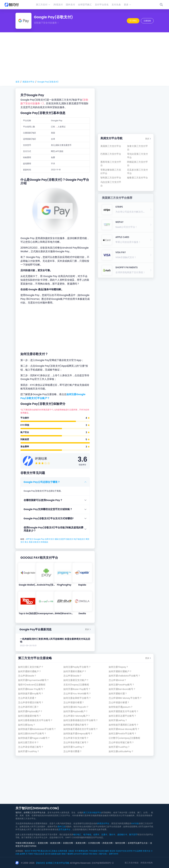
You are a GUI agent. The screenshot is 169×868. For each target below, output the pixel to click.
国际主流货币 (60, 539)
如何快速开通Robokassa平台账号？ (37, 729)
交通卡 (104, 835)
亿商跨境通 (62, 851)
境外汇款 (61, 827)
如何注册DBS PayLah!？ (76, 707)
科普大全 (147, 851)
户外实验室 (93, 851)
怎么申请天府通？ (27, 698)
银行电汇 (77, 835)
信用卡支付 (49, 539)
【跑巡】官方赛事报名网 (78, 851)
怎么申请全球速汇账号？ (76, 742)
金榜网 (22, 854)
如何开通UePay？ (118, 720)
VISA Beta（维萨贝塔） (98, 854)
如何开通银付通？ (118, 693)
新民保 (85, 854)
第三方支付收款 (132, 863)
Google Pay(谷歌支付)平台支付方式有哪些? (49, 518)
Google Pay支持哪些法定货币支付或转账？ (48, 509)
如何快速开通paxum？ (121, 707)
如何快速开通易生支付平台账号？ (81, 729)
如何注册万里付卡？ (28, 742)
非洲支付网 (68, 843)
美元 (26, 542)
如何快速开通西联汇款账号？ (124, 725)
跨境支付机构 (147, 863)
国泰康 (54, 854)
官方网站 (133, 21)
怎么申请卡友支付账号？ (76, 738)
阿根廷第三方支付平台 (137, 164)
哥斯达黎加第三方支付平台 (111, 171)
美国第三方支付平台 (111, 146)
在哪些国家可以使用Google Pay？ (43, 500)
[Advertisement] (85, 56)
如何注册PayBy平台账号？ (77, 667)
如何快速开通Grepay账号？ (78, 733)
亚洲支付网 (43, 843)
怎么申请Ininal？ (118, 680)
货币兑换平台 (64, 829)
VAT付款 (135, 823)
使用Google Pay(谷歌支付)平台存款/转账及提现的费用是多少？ (53, 529)
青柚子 (64, 854)
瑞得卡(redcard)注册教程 (32, 685)
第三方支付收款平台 (92, 813)
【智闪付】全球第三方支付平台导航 (52, 863)
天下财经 (29, 854)
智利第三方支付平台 (111, 178)
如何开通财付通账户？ (30, 671)
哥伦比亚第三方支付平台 (137, 156)
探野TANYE (114, 854)
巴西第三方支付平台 (111, 154)
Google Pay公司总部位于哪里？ (42, 482)
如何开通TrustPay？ (74, 747)
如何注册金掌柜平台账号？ (77, 698)
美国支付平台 (28, 82)
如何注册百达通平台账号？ (122, 716)
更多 (88, 629)
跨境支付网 (108, 843)
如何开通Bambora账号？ (122, 689)
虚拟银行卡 (122, 835)
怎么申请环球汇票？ (28, 707)
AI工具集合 (53, 851)
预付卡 (112, 835)
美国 (31, 542)
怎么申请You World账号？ (77, 693)
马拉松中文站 (121, 851)
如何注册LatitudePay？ (121, 751)
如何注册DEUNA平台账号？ (32, 733)
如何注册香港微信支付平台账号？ (35, 720)
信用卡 (96, 835)
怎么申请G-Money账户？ (77, 716)
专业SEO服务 (104, 851)
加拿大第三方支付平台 (137, 148)
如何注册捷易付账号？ (30, 716)
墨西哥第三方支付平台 (111, 164)
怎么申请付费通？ (73, 751)
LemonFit (78, 854)
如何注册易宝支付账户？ (76, 680)
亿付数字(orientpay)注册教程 (124, 738)
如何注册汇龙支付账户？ (31, 667)
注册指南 (147, 21)
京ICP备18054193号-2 (103, 863)
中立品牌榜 (138, 851)
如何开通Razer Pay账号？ (32, 689)
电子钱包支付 (80, 539)
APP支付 (30, 539)
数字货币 (133, 835)
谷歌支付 (37, 542)
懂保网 (70, 854)
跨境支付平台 (103, 823)
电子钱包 (87, 835)
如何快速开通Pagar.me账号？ (34, 738)
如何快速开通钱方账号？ (76, 725)
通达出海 (44, 851)
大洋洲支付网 (94, 843)
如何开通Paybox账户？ (30, 711)
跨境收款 (45, 542)
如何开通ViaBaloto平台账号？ (124, 676)
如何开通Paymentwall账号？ (34, 680)
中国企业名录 (39, 854)
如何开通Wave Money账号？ (124, 729)
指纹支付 (70, 539)
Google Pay (39, 539)
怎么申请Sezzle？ (27, 676)
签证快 (112, 851)
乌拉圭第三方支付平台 (111, 184)
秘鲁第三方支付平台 (137, 178)
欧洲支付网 (55, 843)
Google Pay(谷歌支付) (48, 82)
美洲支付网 (81, 843)
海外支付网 (120, 843)
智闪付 (27, 851)
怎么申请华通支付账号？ (31, 702)
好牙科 (130, 851)
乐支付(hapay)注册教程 (76, 685)
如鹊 (59, 854)
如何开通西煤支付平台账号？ (124, 711)
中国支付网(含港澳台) (25, 843)
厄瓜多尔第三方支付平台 (137, 171)
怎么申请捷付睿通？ (74, 702)
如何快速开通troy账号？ (31, 693)
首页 (17, 82)
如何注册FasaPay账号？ (122, 685)
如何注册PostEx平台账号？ (123, 733)
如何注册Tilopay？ (119, 667)
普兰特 (48, 854)
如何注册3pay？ (27, 725)
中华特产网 (35, 851)
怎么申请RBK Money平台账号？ (125, 698)
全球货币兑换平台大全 (138, 843)
